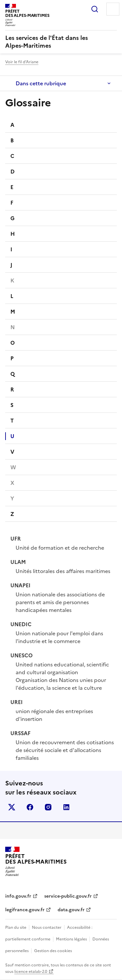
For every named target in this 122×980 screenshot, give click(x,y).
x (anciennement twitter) (12, 807)
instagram (48, 807)
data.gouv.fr (71, 910)
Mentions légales (71, 939)
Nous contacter (47, 927)
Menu (113, 9)
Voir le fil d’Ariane (22, 62)
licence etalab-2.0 (31, 972)
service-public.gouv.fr (68, 896)
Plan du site (16, 927)
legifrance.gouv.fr (25, 910)
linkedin (66, 807)
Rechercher (95, 9)
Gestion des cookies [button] (53, 951)
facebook (30, 807)
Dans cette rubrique (41, 83)
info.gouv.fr (18, 896)
